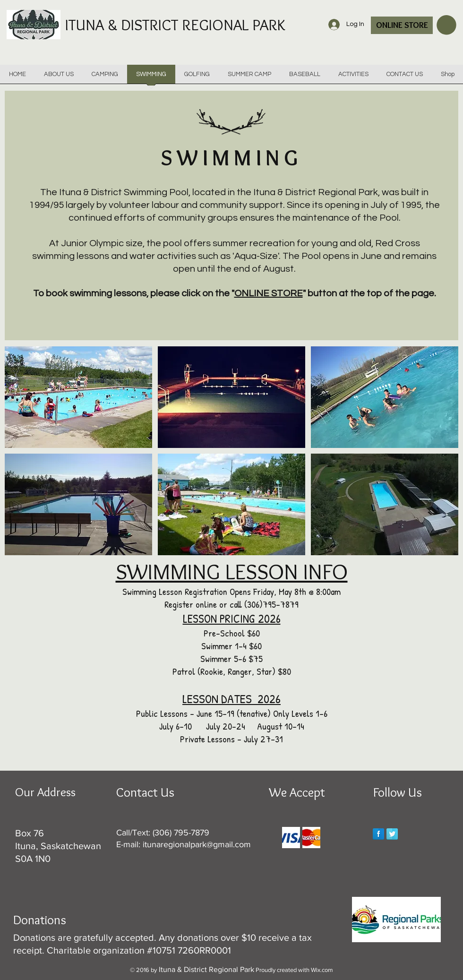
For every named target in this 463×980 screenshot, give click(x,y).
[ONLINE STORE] (402, 25)
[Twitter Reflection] (392, 834)
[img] (291, 838)
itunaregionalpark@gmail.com (197, 844)
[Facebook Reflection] (378, 834)
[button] (446, 25)
